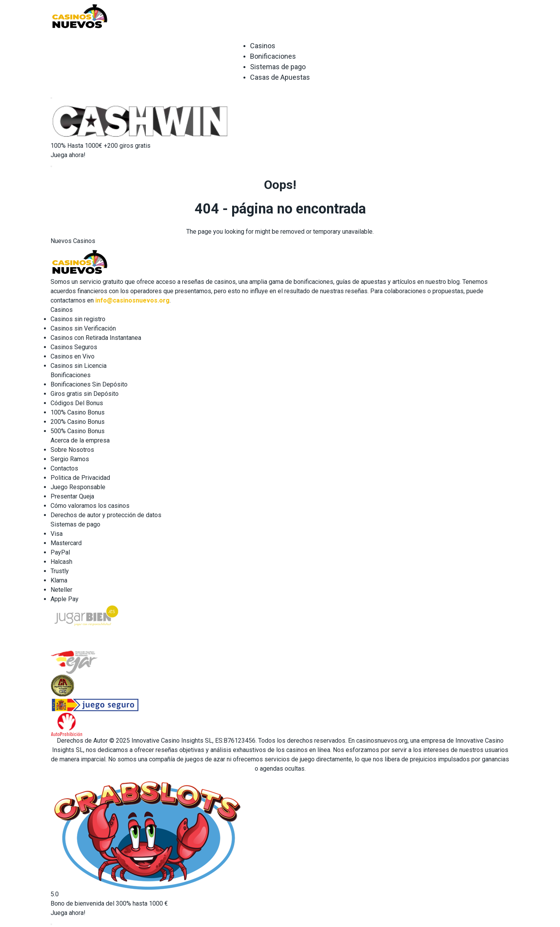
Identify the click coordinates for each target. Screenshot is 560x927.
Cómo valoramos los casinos (90, 506)
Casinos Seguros (74, 347)
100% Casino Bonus (78, 412)
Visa (57, 534)
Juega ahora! (68, 155)
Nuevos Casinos (73, 241)
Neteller (61, 590)
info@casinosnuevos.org (132, 300)
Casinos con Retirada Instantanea (96, 338)
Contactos (64, 468)
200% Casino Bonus (78, 422)
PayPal (60, 552)
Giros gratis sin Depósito (85, 394)
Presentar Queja (72, 496)
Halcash (61, 562)
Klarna (59, 580)
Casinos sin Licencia (79, 366)
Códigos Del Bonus (77, 403)
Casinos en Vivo (73, 356)
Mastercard (66, 543)
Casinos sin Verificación (83, 328)
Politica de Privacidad (80, 478)
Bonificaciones (273, 56)
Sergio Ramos (70, 459)
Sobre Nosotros (72, 450)
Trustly (60, 571)
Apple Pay (65, 599)
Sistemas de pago (278, 67)
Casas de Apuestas (280, 77)
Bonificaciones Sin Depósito (89, 384)
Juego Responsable (78, 487)
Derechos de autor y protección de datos (106, 515)
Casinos (263, 46)
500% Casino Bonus (78, 431)
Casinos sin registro (78, 319)
